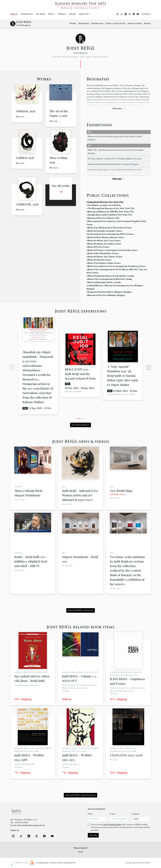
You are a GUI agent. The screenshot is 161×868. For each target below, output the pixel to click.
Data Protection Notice (112, 825)
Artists (14, 14)
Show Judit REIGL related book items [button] (80, 795)
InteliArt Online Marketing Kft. (63, 863)
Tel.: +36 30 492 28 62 (19, 823)
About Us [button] (84, 14)
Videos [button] (62, 14)
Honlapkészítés (42, 863)
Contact (146, 14)
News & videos (135, 24)
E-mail (113, 814)
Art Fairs (41, 14)
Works (73, 24)
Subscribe (93, 835)
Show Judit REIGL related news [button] (81, 610)
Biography (84, 24)
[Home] (81, 5)
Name (90, 814)
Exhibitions (27, 14)
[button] (13, 836)
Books (73, 14)
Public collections (115, 24)
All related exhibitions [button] (80, 425)
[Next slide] (149, 368)
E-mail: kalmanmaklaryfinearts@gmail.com (28, 825)
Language (135, 814)
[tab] (78, 418)
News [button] (51, 14)
